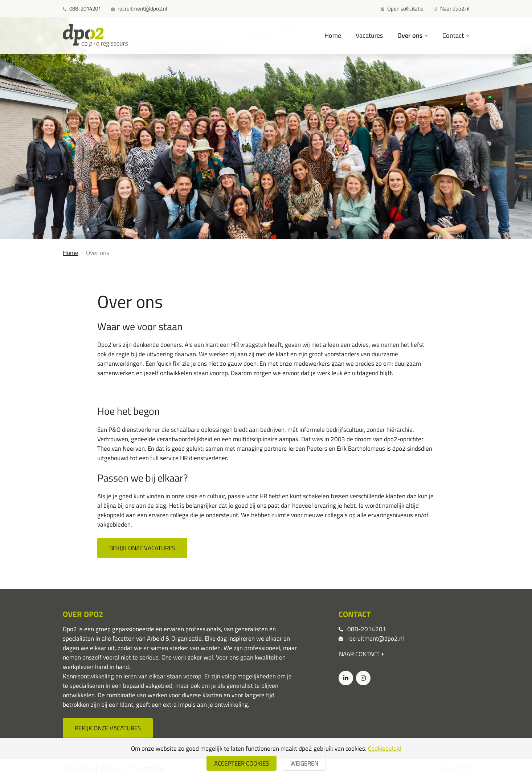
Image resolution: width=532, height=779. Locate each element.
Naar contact (361, 654)
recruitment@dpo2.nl (376, 638)
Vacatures (369, 35)
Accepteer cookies (242, 763)
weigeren (304, 763)
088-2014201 (367, 629)
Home (333, 35)
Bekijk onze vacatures (142, 548)
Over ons (411, 35)
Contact (454, 35)
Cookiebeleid (385, 748)
